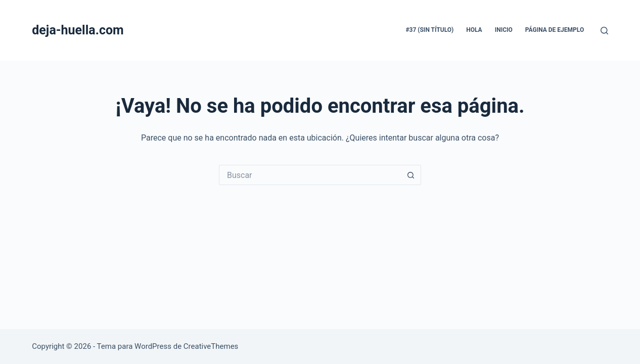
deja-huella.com (78, 30)
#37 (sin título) (429, 30)
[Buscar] (604, 31)
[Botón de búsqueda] (411, 175)
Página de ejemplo (555, 30)
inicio (504, 30)
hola (474, 30)
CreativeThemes (211, 346)
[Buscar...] (310, 175)
